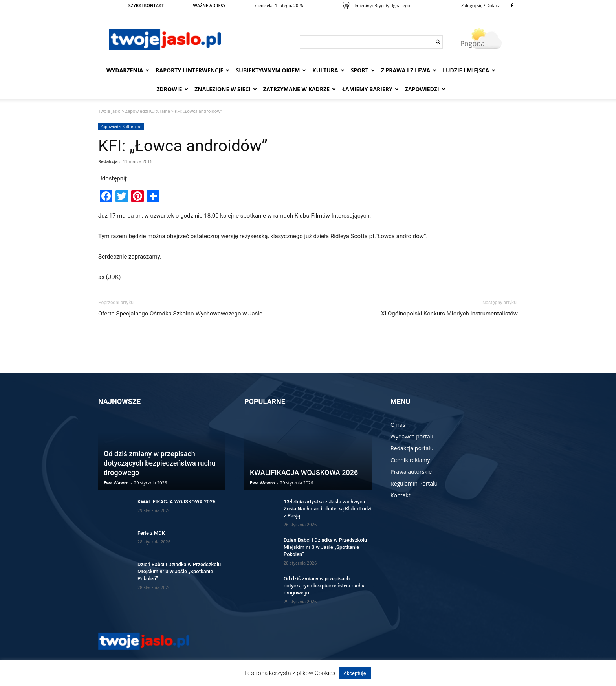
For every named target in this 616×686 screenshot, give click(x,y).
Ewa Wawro (116, 483)
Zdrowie (172, 89)
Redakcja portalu (412, 448)
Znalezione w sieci (226, 89)
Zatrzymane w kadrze (300, 89)
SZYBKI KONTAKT (146, 5)
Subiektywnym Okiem (271, 70)
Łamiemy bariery (370, 89)
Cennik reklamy (410, 460)
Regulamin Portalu (414, 483)
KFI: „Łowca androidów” (183, 146)
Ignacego (401, 5)
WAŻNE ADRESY (210, 5)
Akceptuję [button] (355, 673)
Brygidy (382, 5)
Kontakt (401, 495)
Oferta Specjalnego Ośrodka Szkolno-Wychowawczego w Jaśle (180, 314)
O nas (398, 425)
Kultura (328, 70)
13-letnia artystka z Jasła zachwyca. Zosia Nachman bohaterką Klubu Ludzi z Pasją (328, 509)
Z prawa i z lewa (409, 70)
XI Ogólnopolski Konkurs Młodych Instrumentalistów (449, 314)
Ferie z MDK (151, 533)
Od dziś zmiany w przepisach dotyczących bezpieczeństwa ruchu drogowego (160, 463)
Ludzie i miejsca (469, 70)
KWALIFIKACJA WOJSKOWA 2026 (177, 502)
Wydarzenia (128, 70)
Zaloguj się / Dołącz (480, 5)
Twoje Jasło (109, 111)
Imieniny (363, 5)
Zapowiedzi (425, 89)
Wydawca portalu (413, 436)
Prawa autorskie (411, 472)
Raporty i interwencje (192, 70)
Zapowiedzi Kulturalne (148, 111)
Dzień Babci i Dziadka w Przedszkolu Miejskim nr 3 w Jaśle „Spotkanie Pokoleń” (179, 571)
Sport (363, 70)
